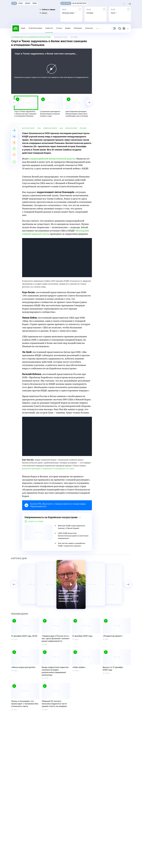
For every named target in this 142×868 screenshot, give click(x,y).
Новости (49, 28)
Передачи (78, 28)
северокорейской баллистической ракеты (52, 159)
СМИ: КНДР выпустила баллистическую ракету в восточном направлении (73, 536)
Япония (83, 128)
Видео (68, 28)
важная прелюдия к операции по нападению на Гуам (48, 469)
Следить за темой (35, 522)
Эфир (23, 28)
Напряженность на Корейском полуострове (31, 37)
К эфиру (44, 13)
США (61, 128)
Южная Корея (71, 128)
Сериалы (89, 28)
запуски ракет (28, 128)
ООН (39, 128)
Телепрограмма (35, 28)
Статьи (59, 28)
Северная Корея (50, 128)
